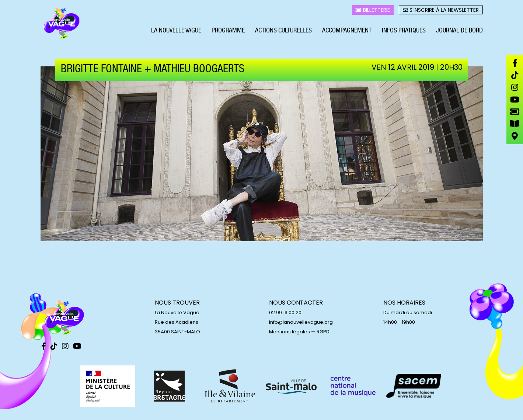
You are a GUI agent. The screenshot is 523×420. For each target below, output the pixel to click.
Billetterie (373, 11)
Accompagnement (347, 32)
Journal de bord (459, 32)
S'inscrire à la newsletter (441, 11)
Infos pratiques (404, 32)
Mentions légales (290, 332)
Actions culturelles (283, 32)
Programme (228, 32)
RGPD (323, 332)
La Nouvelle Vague (176, 32)
